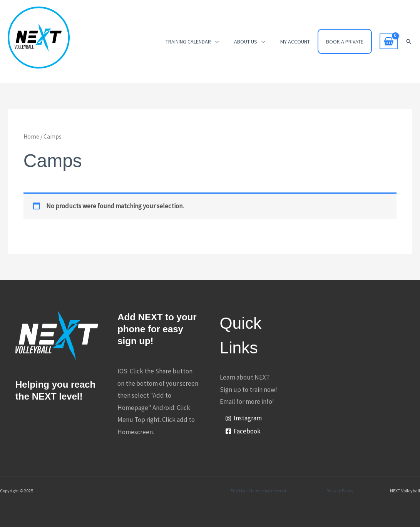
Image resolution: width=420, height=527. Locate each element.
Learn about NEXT (245, 377)
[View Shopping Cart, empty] (389, 42)
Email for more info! (247, 402)
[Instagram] (243, 418)
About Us (246, 42)
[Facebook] (243, 431)
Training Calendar (188, 42)
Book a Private (345, 42)
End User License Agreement (259, 491)
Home (31, 136)
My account (295, 42)
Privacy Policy (340, 491)
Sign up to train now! (248, 390)
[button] (409, 42)
